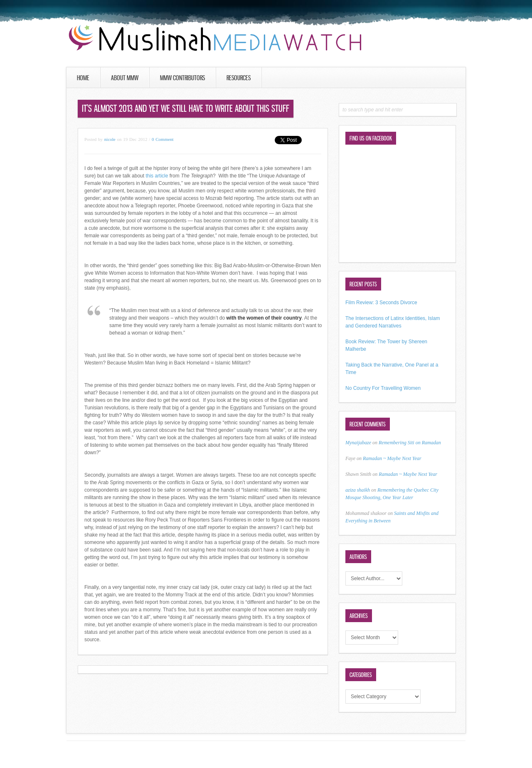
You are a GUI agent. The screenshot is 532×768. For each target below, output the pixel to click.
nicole (110, 139)
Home (83, 78)
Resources (239, 78)
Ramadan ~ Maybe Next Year (392, 458)
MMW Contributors (182, 78)
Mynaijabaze (358, 443)
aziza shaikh (358, 490)
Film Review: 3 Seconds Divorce (381, 303)
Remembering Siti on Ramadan (410, 443)
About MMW (125, 78)
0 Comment (163, 139)
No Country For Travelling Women (383, 388)
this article (157, 176)
